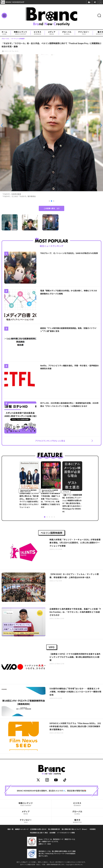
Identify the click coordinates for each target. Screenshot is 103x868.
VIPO (52, 647)
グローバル (67, 33)
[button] (15, 125)
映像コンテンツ (21, 33)
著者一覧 (10, 829)
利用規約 (93, 829)
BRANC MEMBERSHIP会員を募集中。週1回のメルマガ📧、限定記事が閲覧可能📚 (52, 791)
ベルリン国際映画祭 (51, 533)
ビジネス (38, 33)
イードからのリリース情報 (66, 833)
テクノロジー (84, 33)
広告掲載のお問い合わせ (38, 829)
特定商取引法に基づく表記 (39, 833)
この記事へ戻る (51, 208)
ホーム (4, 33)
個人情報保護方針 (54, 829)
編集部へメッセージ (22, 829)
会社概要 (52, 833)
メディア (52, 33)
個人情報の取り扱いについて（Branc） (75, 829)
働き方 (77, 821)
